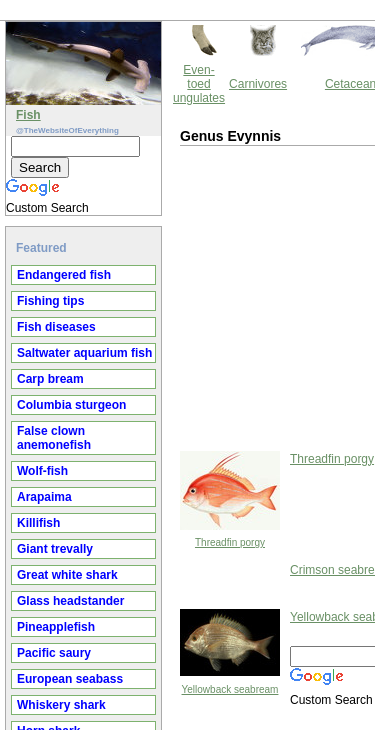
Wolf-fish (42, 471)
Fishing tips (50, 301)
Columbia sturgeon (71, 405)
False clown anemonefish (54, 438)
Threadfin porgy (230, 542)
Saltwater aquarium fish (84, 353)
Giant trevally (55, 549)
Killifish (38, 523)
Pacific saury (54, 653)
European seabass (70, 679)
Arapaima (44, 497)
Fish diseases (56, 327)
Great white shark (67, 575)
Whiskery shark (61, 705)
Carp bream (50, 379)
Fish (28, 115)
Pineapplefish (56, 627)
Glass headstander (70, 601)
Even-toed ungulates (199, 84)
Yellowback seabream (230, 689)
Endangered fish (64, 275)
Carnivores (258, 84)
